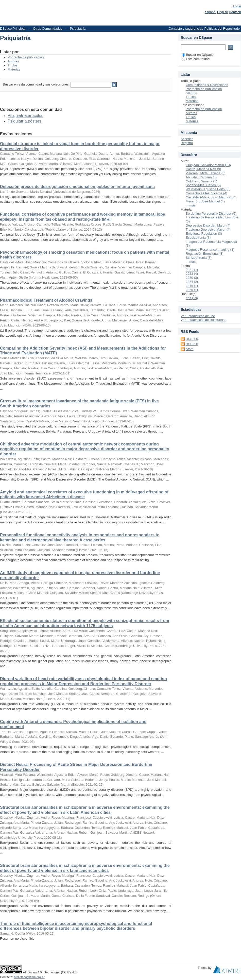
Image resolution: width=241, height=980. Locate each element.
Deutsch (235, 12)
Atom (190, 349)
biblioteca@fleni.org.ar (29, 977)
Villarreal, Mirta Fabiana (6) (206, 173)
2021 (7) (192, 270)
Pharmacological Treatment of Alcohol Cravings (46, 300)
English (223, 12)
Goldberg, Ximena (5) (201, 181)
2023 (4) (192, 274)
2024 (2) (192, 282)
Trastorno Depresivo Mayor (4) (208, 229)
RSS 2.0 (192, 344)
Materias (14, 69)
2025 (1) (192, 290)
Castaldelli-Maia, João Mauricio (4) (211, 197)
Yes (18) (192, 298)
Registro (187, 143)
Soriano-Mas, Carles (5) (203, 185)
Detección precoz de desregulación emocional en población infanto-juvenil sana (77, 187)
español (211, 12)
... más (191, 205)
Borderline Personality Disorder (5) (211, 213)
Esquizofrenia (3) (198, 238)
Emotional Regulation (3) (204, 234)
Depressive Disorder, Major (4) (208, 225)
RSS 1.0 (192, 339)
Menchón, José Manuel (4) (205, 201)
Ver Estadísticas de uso (198, 316)
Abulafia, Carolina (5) (201, 177)
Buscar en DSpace (198, 55)
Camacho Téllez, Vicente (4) (206, 193)
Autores (13, 61)
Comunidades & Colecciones (207, 85)
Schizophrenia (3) (199, 258)
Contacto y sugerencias (186, 29)
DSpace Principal (13, 29)
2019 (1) (192, 286)
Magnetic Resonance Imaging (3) (210, 250)
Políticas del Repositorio (222, 29)
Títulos (13, 65)
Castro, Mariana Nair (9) (203, 169)
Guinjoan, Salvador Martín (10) (208, 165)
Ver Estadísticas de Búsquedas (203, 320)
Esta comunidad (196, 59)
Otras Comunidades (48, 29)
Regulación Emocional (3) (205, 254)
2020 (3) (192, 278)
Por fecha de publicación (26, 57)
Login (237, 6)
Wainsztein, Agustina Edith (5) (208, 189)
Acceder (187, 139)
